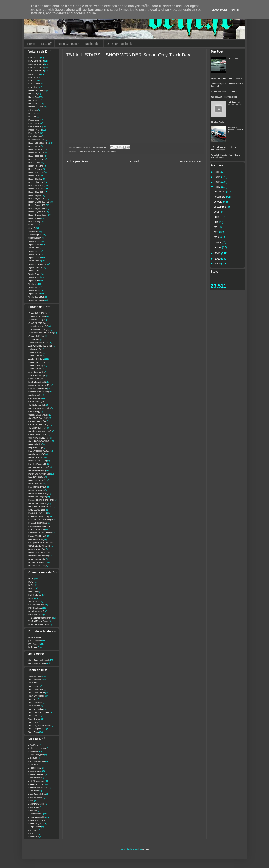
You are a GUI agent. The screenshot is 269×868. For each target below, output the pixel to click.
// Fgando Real (35, 768)
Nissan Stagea (35, 218)
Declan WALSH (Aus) (38, 497)
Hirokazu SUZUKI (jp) (38, 562)
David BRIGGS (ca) (37, 480)
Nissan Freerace (35, 169)
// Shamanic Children (87, 151)
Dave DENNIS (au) (36, 477)
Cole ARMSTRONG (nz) (39, 438)
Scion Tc (32, 228)
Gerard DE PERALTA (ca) (39, 546)
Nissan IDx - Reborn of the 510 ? (236, 130)
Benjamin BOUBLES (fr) (39, 385)
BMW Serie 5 (34, 74)
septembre (220, 207)
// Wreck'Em (33, 837)
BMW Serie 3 (34, 58)
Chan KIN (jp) (34, 411)
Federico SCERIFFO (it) (39, 517)
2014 (218, 177)
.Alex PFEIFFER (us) (37, 323)
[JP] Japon (33, 647)
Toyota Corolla (35, 261)
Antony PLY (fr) (35, 369)
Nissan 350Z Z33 (36, 156)
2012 (218, 187)
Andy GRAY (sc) (35, 349)
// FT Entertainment (37, 761)
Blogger (146, 849)
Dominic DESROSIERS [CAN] (41, 500)
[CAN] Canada (35, 641)
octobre (219, 202)
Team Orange (34, 719)
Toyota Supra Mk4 (36, 300)
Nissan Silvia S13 (36, 186)
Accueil (134, 161)
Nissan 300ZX (34, 146)
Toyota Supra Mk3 (36, 297)
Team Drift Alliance (36, 696)
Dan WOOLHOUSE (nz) (39, 467)
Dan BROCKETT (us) (38, 461)
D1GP (31, 578)
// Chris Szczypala (36, 755)
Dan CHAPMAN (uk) (37, 464)
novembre (220, 197)
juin (216, 222)
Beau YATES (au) (36, 379)
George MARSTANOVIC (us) (41, 543)
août (217, 212)
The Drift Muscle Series (38, 621)
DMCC (31, 588)
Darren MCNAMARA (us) (39, 474)
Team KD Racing (36, 709)
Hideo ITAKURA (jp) (37, 559)
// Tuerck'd (33, 833)
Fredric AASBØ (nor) (37, 536)
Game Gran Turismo (37, 663)
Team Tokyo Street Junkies (106, 151)
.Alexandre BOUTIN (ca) (39, 330)
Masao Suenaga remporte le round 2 (226, 78)
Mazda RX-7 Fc (35, 126)
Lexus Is (32, 113)
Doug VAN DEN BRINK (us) (40, 507)
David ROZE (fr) (35, 484)
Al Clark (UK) (34, 339)
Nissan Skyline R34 (37, 212)
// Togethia (33, 830)
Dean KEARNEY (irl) (37, 487)
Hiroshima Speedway (37, 566)
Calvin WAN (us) (35, 395)
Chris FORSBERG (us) (38, 425)
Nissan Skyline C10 (37, 199)
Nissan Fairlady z (36, 166)
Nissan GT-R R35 (36, 172)
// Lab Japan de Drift (37, 794)
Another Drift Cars (36, 359)
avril (217, 232)
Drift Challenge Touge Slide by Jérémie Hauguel (224, 148)
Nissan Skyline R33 (37, 209)
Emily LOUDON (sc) (37, 510)
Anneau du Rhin (35, 356)
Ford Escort (33, 77)
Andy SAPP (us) (35, 353)
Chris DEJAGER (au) (37, 421)
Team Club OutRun (37, 693)
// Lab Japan (34, 791)
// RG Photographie (37, 817)
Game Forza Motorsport (39, 660)
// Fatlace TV (34, 765)
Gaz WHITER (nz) (36, 539)
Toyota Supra (34, 294)
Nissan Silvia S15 (36, 192)
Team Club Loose (36, 689)
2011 (218, 254)
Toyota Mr (33, 284)
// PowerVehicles (36, 814)
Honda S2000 (34, 104)
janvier (218, 247)
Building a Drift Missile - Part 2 (234, 103)
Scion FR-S (33, 225)
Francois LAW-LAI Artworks (40, 533)
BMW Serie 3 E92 (36, 71)
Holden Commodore (37, 90)
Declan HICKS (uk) (36, 490)
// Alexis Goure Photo (37, 748)
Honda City (33, 94)
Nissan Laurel (34, 176)
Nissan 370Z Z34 (36, 159)
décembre (220, 192)
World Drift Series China (39, 625)
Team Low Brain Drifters (39, 712)
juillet (217, 217)
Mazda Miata (34, 120)
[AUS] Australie (35, 637)
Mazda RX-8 (34, 133)
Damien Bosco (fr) (36, 457)
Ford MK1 (33, 81)
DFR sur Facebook (119, 44)
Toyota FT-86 (34, 277)
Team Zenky (34, 732)
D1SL (31, 585)
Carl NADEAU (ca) (36, 402)
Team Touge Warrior (37, 729)
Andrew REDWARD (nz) (39, 343)
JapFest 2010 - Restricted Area (224, 97)
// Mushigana (34, 807)
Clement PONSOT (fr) (38, 434)
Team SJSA (33, 722)
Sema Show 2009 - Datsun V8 (224, 92)
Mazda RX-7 (34, 123)
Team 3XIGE (34, 683)
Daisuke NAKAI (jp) (37, 454)
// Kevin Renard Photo (38, 788)
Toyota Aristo (34, 248)
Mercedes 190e (35, 136)
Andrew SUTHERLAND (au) (40, 346)
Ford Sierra (33, 87)
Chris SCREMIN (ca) (37, 428)
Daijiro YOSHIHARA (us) (39, 451)
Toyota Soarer (34, 287)
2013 (218, 182)
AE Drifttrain (233, 59)
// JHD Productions (36, 775)
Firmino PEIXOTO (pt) (38, 523)
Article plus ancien (191, 161)
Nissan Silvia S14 (36, 189)
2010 (218, 259)
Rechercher (93, 44)
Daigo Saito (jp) (35, 444)
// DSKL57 (33, 758)
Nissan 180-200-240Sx (38, 143)
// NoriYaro (33, 811)
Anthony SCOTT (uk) (37, 362)
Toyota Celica (34, 254)
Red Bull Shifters (36, 615)
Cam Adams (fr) (35, 398)
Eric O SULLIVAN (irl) (38, 513)
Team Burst (33, 686)
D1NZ (31, 582)
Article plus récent (78, 161)
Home (31, 44)
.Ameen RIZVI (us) (36, 336)
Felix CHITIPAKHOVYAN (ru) (41, 520)
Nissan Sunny (34, 222)
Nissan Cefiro (34, 163)
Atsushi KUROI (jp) (36, 372)
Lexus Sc (32, 117)
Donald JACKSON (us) (38, 503)
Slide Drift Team (35, 676)
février (218, 242)
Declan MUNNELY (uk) (38, 494)
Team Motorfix (34, 716)
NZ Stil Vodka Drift (36, 611)
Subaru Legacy (35, 238)
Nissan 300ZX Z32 (36, 153)
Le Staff (46, 44)
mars (217, 237)
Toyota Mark (34, 281)
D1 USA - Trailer (218, 122)
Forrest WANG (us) (37, 530)
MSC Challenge (35, 608)
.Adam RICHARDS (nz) (38, 313)
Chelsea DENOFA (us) (38, 415)
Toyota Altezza (35, 245)
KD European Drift (36, 605)
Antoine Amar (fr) (36, 366)
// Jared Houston (35, 778)
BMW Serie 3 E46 (36, 68)
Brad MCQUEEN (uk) (38, 389)
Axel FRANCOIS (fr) (37, 375)
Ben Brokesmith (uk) (37, 382)
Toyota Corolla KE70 (37, 264)
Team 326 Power (36, 680)
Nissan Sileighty (35, 179)
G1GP (31, 598)
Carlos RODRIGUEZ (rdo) (39, 408)
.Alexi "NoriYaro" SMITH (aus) (41, 333)
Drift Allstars (33, 592)
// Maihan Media (35, 797)
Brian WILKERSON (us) (39, 392)
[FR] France (33, 644)
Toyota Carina (34, 251)
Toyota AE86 (34, 241)
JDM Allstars (34, 602)
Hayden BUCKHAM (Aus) (39, 553)
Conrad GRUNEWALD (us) (40, 441)
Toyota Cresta (34, 271)
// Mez (31, 801)
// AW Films (33, 745)
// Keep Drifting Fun (37, 784)
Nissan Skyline (35, 195)
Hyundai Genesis (36, 107)
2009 (218, 264)
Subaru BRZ (34, 231)
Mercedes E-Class (36, 140)
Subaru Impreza (35, 235)
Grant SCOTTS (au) (37, 549)
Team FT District (35, 703)
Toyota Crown (34, 274)
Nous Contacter (68, 44)
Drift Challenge (35, 595)
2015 (218, 172)
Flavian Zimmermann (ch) (39, 526)
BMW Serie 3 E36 (36, 64)
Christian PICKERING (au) (40, 431)
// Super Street (35, 827)
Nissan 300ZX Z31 (36, 149)
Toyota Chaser (35, 258)
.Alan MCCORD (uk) (37, 317)
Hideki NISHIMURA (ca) (39, 556)
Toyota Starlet (34, 290)
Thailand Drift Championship (41, 618)
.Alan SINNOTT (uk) (37, 320)
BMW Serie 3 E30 (36, 61)
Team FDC (33, 699)
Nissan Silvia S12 (36, 182)
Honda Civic (34, 97)
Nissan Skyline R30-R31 (39, 202)
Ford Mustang (34, 84)
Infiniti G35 (33, 110)
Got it (235, 10)
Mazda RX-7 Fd (35, 130)
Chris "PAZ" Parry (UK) (38, 418)
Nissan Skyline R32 (37, 205)
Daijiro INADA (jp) (36, 448)
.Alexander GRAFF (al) (38, 326)
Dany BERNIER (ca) (37, 471)
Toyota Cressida (35, 267)
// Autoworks (34, 752)
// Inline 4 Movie (35, 771)
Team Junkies (34, 706)
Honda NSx (33, 100)
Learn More (219, 10)
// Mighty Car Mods (36, 804)
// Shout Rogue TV (36, 824)
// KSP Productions (36, 781)
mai (216, 227)
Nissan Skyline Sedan (38, 215)
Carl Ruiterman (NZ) (37, 405)
